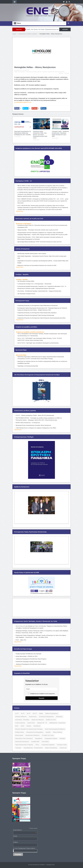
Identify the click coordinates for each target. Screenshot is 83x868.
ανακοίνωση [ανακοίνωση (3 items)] (63, 748)
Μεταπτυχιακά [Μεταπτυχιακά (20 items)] (19, 735)
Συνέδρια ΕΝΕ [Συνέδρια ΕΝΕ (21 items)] (35, 742)
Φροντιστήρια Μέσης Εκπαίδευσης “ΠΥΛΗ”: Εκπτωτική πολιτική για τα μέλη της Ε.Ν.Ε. (40, 242)
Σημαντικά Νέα (51, 72)
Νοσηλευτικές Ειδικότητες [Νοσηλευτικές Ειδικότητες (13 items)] (33, 735)
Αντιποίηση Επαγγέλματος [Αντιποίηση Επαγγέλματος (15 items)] (46, 717)
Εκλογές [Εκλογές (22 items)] (29, 726)
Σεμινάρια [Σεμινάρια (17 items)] (62, 738)
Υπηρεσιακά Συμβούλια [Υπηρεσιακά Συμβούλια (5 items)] (48, 745)
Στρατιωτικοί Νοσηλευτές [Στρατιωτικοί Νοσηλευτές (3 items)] (22, 742)
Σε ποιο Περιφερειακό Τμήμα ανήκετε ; (24, 848)
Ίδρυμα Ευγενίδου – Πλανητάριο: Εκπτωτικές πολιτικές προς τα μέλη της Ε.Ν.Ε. (38, 230)
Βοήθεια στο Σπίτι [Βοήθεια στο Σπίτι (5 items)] (51, 720)
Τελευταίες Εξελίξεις (60, 72)
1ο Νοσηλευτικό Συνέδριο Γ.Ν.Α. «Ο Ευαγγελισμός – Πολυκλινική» (34, 284)
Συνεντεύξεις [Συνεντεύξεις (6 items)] (45, 742)
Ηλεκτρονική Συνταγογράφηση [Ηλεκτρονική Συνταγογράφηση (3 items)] (35, 732)
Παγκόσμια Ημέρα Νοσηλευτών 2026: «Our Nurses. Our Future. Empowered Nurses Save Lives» (40, 135)
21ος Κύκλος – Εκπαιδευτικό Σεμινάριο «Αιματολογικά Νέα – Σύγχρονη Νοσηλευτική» (39, 291)
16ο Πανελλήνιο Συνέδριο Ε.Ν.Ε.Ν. (26, 294)
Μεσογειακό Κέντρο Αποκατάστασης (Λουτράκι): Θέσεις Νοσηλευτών (33, 425)
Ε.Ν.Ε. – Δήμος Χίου (21, 640)
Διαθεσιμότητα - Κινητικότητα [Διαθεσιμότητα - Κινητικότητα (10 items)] (57, 723)
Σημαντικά (44, 72)
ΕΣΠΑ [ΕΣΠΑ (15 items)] (22, 726)
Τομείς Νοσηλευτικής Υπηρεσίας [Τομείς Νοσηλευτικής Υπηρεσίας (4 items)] (24, 745)
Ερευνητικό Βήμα (21, 355)
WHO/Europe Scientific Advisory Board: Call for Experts (32, 254)
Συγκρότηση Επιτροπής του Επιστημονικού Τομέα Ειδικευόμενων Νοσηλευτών (38, 305)
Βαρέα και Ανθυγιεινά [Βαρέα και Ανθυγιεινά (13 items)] (38, 720)
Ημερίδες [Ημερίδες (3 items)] (48, 732)
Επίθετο (16, 842)
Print (61, 73)
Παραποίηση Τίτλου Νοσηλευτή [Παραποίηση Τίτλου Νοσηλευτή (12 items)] (24, 738)
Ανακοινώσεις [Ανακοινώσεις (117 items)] (33, 717)
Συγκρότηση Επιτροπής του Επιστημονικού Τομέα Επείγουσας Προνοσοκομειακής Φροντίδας (41, 318)
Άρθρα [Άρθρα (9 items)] (41, 713)
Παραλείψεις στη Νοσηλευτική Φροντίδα (28, 366)
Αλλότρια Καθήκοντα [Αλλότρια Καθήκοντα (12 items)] (21, 717)
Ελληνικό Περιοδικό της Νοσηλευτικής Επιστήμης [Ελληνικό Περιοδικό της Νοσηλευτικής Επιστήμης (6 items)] (29, 729)
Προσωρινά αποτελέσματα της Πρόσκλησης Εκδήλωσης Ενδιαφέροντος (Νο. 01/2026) (23, 133)
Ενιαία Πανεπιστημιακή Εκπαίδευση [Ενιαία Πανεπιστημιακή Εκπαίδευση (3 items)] (55, 729)
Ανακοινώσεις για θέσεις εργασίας (33, 72)
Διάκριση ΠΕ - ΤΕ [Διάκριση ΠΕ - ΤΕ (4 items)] (42, 723)
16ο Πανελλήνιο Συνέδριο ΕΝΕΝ (26, 281)
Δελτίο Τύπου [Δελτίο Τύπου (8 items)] (31, 723)
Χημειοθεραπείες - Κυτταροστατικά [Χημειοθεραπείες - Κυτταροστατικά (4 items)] (33, 748)
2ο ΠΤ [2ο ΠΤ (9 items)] (17, 713)
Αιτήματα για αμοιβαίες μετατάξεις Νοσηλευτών (30, 332)
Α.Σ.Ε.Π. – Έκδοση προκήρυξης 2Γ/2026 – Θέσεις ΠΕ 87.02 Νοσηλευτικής (35, 415)
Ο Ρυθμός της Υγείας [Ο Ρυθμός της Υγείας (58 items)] (48, 735)
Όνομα (15, 836)
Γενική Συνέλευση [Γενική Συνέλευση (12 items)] (20, 723)
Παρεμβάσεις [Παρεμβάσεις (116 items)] (39, 738)
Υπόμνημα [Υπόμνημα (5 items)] (18, 748)
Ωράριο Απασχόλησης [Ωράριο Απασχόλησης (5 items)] (51, 748)
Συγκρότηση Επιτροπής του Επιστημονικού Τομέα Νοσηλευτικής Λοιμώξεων (37, 313)
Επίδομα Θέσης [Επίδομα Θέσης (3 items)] (20, 732)
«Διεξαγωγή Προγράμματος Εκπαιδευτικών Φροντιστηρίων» (31, 664)
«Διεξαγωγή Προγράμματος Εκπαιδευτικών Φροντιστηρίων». (31, 659)
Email (67, 73)
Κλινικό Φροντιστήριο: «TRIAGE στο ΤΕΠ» (27, 656)
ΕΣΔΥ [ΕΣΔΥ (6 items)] (17, 726)
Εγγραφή (42, 698)
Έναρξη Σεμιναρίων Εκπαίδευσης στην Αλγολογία (28, 654)
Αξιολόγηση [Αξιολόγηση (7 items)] (59, 717)
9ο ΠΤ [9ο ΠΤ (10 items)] (29, 713)
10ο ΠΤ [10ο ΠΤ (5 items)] (35, 713)
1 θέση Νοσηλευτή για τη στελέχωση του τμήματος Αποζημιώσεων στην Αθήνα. (36, 428)
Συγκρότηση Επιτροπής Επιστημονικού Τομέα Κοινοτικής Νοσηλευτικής (36, 315)
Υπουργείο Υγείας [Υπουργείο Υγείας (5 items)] (62, 745)
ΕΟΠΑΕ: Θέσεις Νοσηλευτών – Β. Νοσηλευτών (28, 423)
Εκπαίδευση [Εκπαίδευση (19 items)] (37, 726)
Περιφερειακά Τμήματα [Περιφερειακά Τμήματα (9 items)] (51, 738)
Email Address (25, 830)
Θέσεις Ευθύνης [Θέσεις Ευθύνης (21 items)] (58, 732)
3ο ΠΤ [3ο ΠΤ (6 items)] (23, 713)
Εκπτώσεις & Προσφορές (24, 224)
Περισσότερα (20, 211)
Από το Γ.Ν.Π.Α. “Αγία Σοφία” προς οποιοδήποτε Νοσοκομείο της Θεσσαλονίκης (38, 343)
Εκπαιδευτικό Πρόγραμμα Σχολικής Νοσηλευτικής (28, 662)
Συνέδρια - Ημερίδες (22, 279)
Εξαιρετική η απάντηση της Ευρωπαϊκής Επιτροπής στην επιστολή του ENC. (37, 265)
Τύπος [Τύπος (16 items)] (37, 745)
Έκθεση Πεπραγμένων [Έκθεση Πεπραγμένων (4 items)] (52, 713)
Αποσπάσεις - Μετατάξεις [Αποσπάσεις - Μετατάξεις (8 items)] (22, 720)
